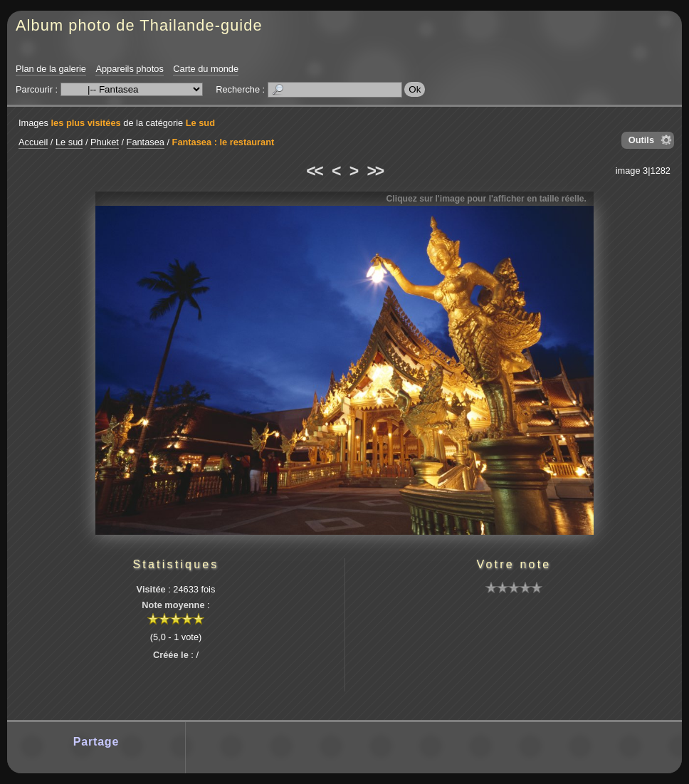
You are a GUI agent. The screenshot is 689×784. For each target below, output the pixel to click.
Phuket (105, 142)
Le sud (200, 123)
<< (314, 171)
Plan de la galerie (51, 69)
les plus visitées (86, 123)
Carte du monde (206, 69)
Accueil (33, 142)
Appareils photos (129, 69)
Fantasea (146, 142)
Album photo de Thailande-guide (139, 25)
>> (375, 171)
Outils (641, 140)
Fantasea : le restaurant (223, 142)
